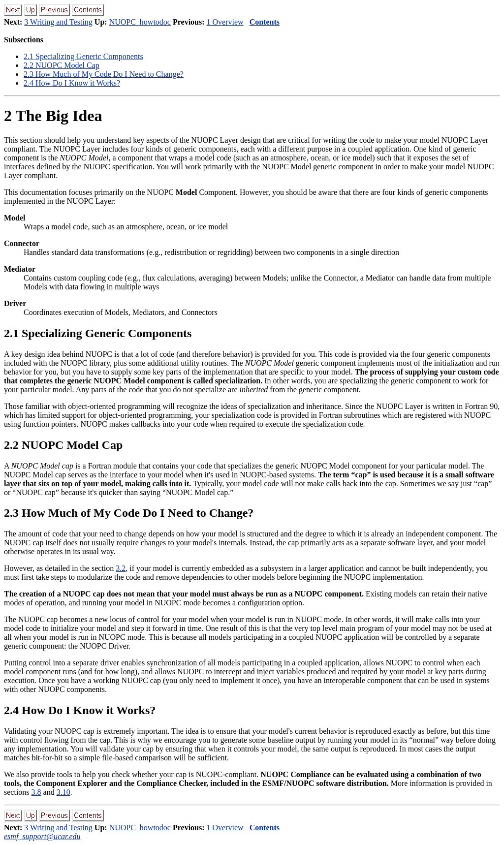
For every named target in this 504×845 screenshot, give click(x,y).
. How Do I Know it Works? (72, 83)
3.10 (63, 792)
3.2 (121, 568)
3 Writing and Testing (58, 22)
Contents (265, 22)
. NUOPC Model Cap (62, 65)
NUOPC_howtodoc (140, 22)
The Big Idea (53, 116)
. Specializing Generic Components (83, 56)
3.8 (36, 792)
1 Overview (225, 22)
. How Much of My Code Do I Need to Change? (104, 74)
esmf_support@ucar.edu (42, 836)
